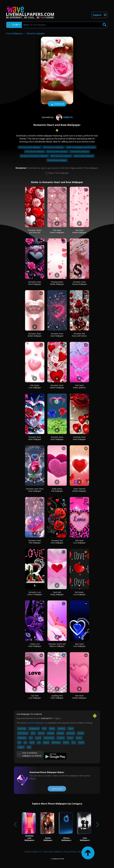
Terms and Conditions (53, 852)
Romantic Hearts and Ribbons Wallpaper (57, 645)
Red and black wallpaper (57, 160)
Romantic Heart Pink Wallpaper (35, 542)
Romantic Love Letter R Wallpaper (35, 593)
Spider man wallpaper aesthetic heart (81, 147)
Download (57, 104)
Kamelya (64, 117)
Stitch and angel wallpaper (61, 156)
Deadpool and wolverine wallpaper (34, 156)
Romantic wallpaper (36, 33)
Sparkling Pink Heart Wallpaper (57, 697)
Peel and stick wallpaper (35, 152)
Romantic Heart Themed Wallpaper (79, 283)
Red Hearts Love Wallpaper (79, 593)
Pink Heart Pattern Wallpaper (57, 231)
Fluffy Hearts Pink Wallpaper (57, 490)
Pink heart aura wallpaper (54, 147)
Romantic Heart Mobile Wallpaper (35, 335)
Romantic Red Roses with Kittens (79, 335)
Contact (28, 852)
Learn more (57, 789)
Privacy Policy (70, 852)
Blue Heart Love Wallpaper (79, 645)
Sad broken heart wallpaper (30, 147)
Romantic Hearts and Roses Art (35, 231)
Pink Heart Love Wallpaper (79, 542)
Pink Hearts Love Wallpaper (35, 386)
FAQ (80, 852)
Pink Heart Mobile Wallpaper (79, 231)
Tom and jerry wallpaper (80, 152)
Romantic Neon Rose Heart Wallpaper (35, 490)
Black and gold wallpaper (84, 156)
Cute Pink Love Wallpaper (35, 697)
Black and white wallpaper (57, 152)
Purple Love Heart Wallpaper (35, 645)
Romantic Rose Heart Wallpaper (57, 335)
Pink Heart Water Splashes (79, 386)
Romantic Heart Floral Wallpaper (35, 283)
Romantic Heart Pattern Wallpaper (57, 386)
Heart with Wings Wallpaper (57, 593)
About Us (37, 852)
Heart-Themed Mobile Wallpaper (79, 490)
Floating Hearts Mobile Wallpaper (57, 283)
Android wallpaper (35, 723)
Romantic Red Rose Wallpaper (57, 542)
